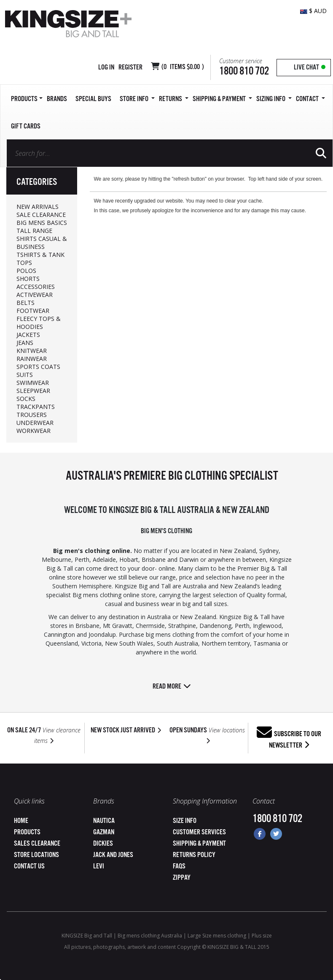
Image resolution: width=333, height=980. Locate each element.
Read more (172, 687)
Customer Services (199, 832)
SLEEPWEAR (33, 391)
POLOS (26, 271)
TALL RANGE (34, 231)
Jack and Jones (113, 855)
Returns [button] (174, 99)
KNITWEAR (32, 351)
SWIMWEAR (33, 383)
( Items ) (183, 67)
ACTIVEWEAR (35, 295)
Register (130, 68)
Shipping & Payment (199, 844)
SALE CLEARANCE (41, 215)
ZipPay (182, 878)
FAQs (179, 867)
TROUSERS (32, 415)
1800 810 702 (244, 71)
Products (27, 832)
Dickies (103, 844)
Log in (106, 68)
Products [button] (27, 99)
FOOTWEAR (33, 311)
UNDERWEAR (35, 423)
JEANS (25, 343)
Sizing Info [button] (274, 99)
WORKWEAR (34, 431)
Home (21, 821)
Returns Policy (194, 855)
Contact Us (29, 867)
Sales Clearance (37, 844)
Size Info (185, 821)
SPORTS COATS (38, 367)
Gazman (104, 832)
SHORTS (28, 279)
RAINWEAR (32, 359)
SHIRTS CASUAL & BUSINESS (42, 243)
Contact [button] (310, 99)
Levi (99, 867)
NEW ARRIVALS (38, 207)
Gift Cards (26, 127)
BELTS (26, 303)
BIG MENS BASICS (42, 223)
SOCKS (26, 399)
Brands (57, 99)
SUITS (25, 375)
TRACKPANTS (36, 407)
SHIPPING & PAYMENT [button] (222, 99)
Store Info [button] (137, 99)
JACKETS (28, 335)
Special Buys (93, 99)
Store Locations (36, 855)
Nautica (104, 821)
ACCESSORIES (36, 287)
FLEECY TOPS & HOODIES (39, 323)
